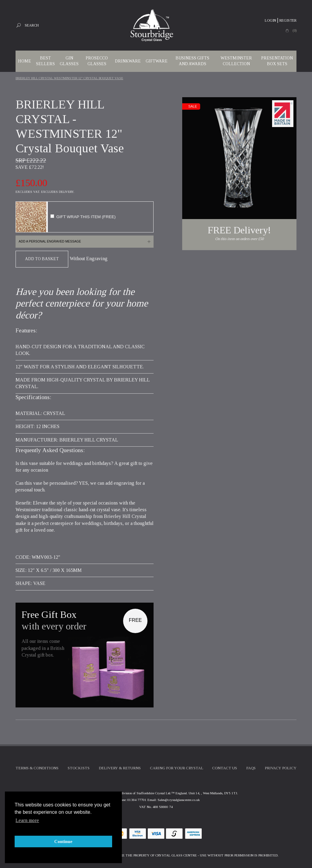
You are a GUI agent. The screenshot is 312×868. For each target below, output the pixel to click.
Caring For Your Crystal (177, 768)
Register (288, 20)
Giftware (157, 61)
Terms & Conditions (37, 768)
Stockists (79, 768)
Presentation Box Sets (277, 61)
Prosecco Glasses (97, 61)
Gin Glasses (69, 61)
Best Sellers (45, 61)
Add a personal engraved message (50, 241)
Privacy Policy (281, 768)
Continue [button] (63, 841)
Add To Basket (42, 259)
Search (32, 25)
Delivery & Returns (120, 768)
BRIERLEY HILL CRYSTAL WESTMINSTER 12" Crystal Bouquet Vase (69, 78)
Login (270, 20)
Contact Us (225, 768)
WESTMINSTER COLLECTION (236, 61)
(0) (294, 30)
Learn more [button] (27, 820)
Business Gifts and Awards (192, 61)
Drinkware (128, 61)
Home (25, 61)
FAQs (251, 768)
